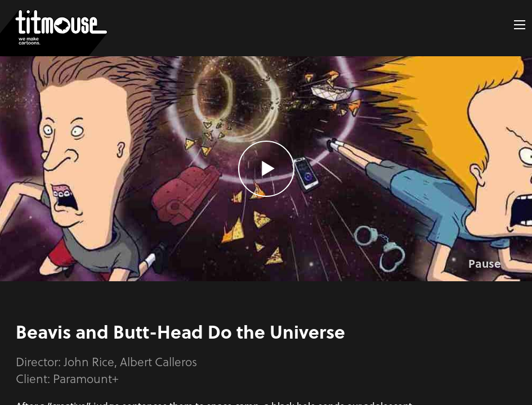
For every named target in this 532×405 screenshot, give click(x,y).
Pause (485, 263)
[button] (520, 25)
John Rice (89, 361)
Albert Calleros (158, 361)
